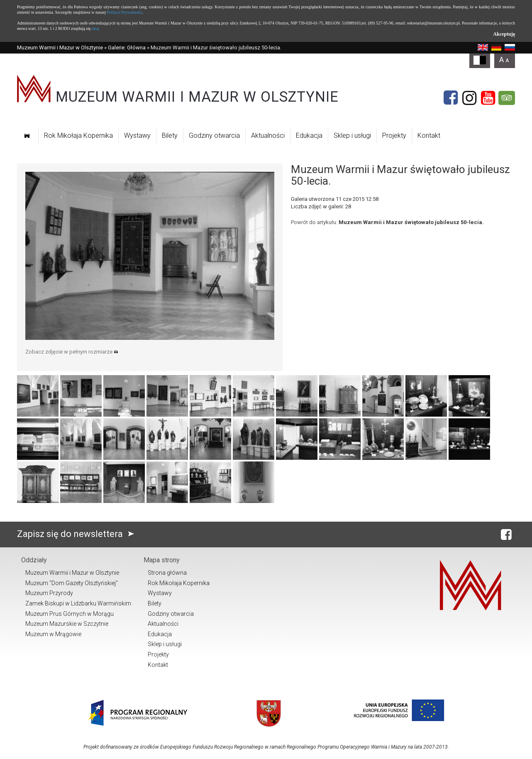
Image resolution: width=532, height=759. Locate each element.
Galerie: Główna (127, 48)
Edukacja (309, 135)
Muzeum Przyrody (49, 593)
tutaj (95, 28)
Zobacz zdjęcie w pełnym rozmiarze (72, 352)
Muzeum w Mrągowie (53, 634)
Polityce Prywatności (125, 12)
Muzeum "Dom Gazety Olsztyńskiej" (72, 583)
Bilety (170, 135)
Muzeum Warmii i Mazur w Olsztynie (60, 48)
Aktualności (268, 135)
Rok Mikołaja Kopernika (78, 135)
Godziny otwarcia (214, 135)
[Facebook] (451, 98)
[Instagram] (469, 98)
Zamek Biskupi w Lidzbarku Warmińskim (78, 603)
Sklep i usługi (352, 135)
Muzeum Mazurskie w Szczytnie (67, 624)
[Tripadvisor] (507, 98)
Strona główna (167, 573)
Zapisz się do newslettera (77, 534)
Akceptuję (504, 34)
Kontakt (429, 135)
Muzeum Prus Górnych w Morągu (70, 614)
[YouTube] (488, 98)
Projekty (394, 135)
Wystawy (137, 135)
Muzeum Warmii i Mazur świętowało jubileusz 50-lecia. (411, 222)
